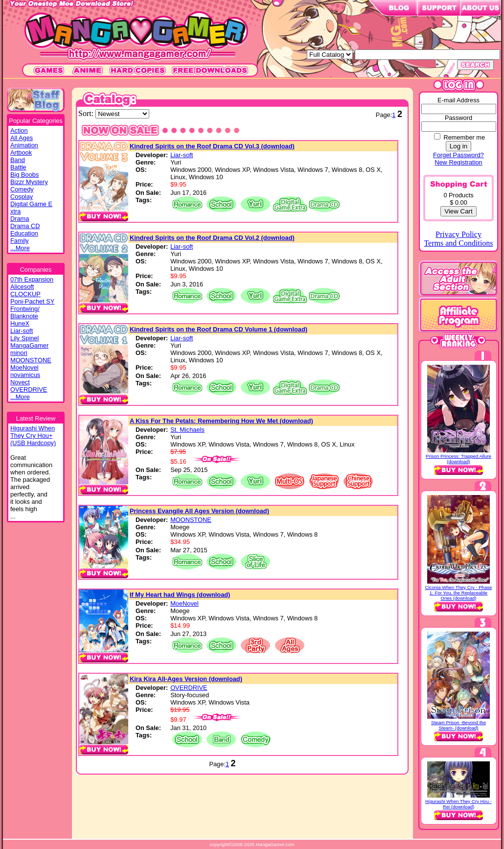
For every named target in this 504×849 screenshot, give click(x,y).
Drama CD (25, 226)
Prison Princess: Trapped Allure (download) (458, 459)
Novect (20, 382)
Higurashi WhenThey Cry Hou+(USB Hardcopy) (33, 436)
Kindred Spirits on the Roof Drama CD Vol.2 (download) (212, 238)
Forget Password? (458, 155)
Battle (18, 167)
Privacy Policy (458, 234)
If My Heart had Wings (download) (180, 595)
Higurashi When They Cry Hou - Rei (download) (458, 804)
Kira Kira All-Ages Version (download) (186, 679)
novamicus (25, 375)
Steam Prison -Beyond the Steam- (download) (458, 725)
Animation (24, 145)
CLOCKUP (25, 294)
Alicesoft (22, 287)
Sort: (87, 113)
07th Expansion (32, 279)
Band (18, 160)
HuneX (20, 323)
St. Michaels (187, 430)
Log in (458, 146)
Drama (20, 219)
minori (19, 353)
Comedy (22, 189)
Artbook (21, 153)
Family (20, 241)
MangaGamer (29, 345)
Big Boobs (24, 175)
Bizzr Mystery (29, 182)
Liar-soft (22, 331)
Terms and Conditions (458, 243)
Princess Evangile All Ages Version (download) (199, 511)
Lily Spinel (24, 338)
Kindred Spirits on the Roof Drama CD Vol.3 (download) (212, 146)
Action (19, 130)
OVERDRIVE (29, 389)
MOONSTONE (31, 360)
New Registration (458, 162)
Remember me (464, 137)
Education (24, 233)
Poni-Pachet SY (32, 301)
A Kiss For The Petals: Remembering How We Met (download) (221, 421)
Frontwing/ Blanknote (25, 312)
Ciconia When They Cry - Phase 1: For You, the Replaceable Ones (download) (459, 593)
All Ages (22, 138)
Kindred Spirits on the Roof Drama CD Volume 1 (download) (218, 329)
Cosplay (22, 197)
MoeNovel (24, 367)
